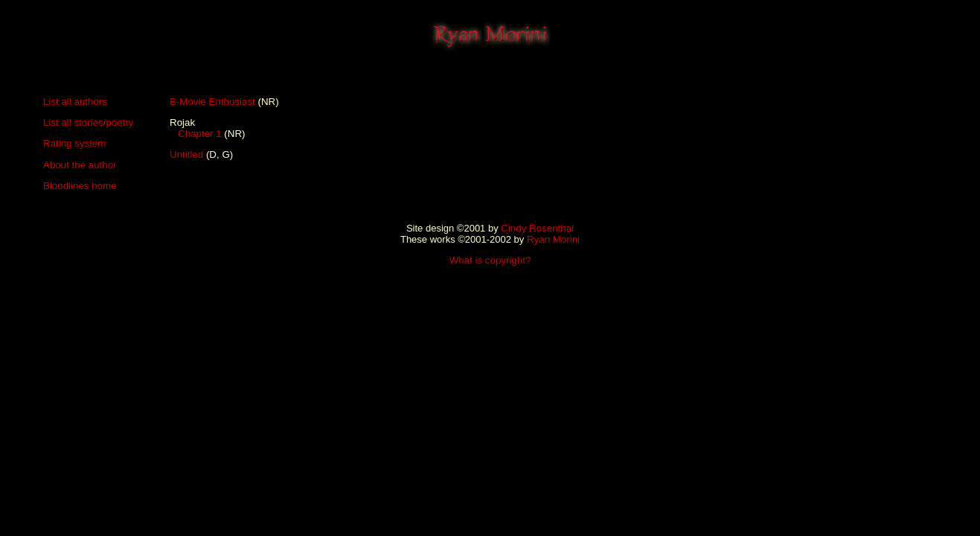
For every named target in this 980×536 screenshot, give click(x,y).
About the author (80, 165)
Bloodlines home (80, 186)
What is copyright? (490, 260)
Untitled (186, 154)
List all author (73, 102)
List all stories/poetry (88, 122)
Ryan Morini (553, 239)
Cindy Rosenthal (537, 228)
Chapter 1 (200, 134)
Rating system (74, 143)
